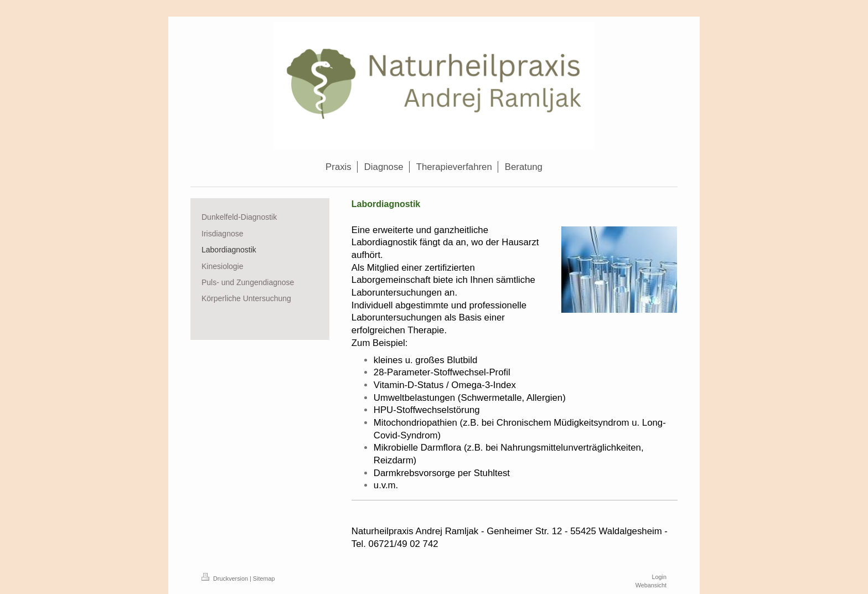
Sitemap (264, 578)
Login (659, 577)
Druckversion (226, 578)
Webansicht (651, 585)
